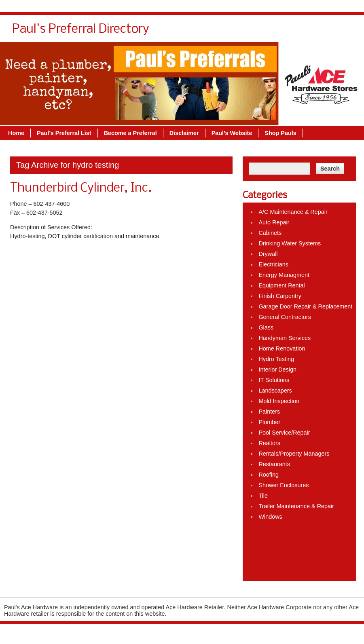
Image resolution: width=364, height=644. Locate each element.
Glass (266, 327)
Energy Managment (284, 275)
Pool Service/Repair (284, 433)
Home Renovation (282, 348)
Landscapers (275, 391)
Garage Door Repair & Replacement (305, 306)
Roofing (269, 475)
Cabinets (270, 233)
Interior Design (277, 370)
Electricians (273, 264)
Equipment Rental (281, 285)
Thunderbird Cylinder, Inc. (81, 188)
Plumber (269, 422)
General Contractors (285, 317)
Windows (270, 517)
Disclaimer (184, 133)
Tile (263, 496)
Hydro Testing (276, 359)
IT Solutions (274, 380)
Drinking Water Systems (290, 243)
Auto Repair (274, 222)
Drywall (268, 254)
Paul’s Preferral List (64, 133)
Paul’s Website (232, 133)
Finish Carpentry (280, 296)
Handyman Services (285, 338)
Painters (269, 412)
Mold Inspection (279, 401)
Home (16, 133)
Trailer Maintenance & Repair (296, 506)
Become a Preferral (130, 133)
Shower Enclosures (284, 485)
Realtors (269, 443)
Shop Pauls (280, 133)
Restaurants (274, 464)
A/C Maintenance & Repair (293, 212)
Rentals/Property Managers (294, 454)
